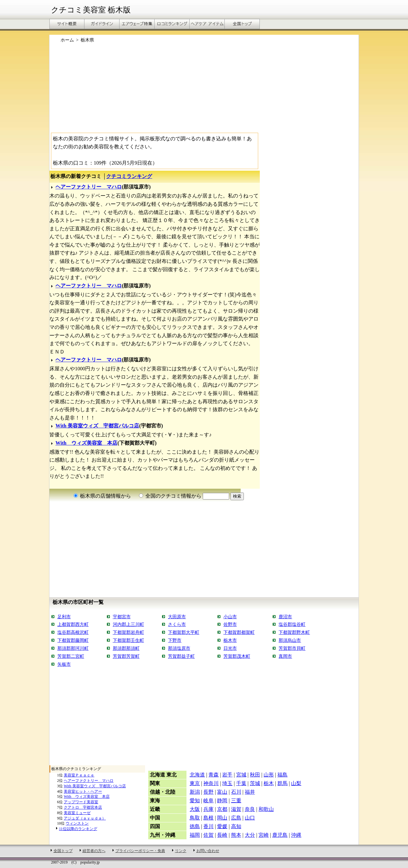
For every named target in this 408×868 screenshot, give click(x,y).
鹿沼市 (285, 617)
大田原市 (177, 617)
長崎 (222, 835)
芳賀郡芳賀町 (126, 656)
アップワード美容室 (81, 802)
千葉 (241, 783)
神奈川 (211, 783)
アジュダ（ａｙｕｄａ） (85, 818)
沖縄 (296, 835)
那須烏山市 (290, 640)
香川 (208, 826)
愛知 (195, 801)
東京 (195, 783)
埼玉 (227, 783)
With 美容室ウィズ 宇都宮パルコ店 (97, 426)
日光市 (230, 648)
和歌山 (266, 809)
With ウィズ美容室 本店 (86, 443)
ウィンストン (77, 823)
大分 (250, 835)
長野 (208, 792)
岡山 (222, 818)
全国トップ (63, 851)
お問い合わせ (208, 851)
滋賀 (236, 809)
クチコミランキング (129, 176)
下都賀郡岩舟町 (128, 632)
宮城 (241, 775)
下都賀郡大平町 (184, 632)
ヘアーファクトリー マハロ (89, 187)
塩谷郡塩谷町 (292, 624)
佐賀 (208, 835)
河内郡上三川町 (128, 624)
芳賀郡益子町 (181, 656)
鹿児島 (280, 835)
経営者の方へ (94, 851)
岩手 (227, 775)
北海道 (197, 775)
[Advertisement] (204, 90)
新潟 (195, 792)
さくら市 (177, 624)
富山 (222, 792)
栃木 (269, 783)
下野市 (175, 640)
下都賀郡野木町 (294, 632)
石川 (236, 792)
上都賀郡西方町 (73, 624)
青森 (214, 775)
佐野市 (230, 624)
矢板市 (64, 664)
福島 (282, 775)
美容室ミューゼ (77, 813)
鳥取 (195, 818)
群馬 (282, 783)
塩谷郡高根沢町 (73, 632)
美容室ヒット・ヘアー (83, 791)
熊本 (236, 835)
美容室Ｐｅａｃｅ (79, 775)
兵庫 (208, 809)
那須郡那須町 (126, 648)
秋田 (255, 775)
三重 (236, 801)
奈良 (250, 809)
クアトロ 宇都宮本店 (83, 807)
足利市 (64, 617)
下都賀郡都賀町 (239, 632)
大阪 (195, 809)
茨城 (255, 783)
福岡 (195, 835)
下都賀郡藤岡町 (73, 640)
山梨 (296, 783)
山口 (250, 818)
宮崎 (264, 835)
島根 (208, 818)
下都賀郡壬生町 (128, 640)
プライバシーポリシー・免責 (140, 851)
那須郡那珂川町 (73, 648)
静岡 (222, 801)
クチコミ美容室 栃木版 (91, 10)
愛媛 (222, 826)
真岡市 (285, 656)
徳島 (195, 826)
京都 (222, 809)
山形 (269, 775)
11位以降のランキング (78, 829)
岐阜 (208, 801)
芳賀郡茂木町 (237, 656)
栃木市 (230, 640)
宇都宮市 (122, 617)
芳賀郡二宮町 (71, 656)
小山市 (230, 617)
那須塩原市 (179, 648)
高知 (236, 826)
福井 (250, 792)
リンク (181, 851)
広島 (236, 818)
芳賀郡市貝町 (292, 648)
